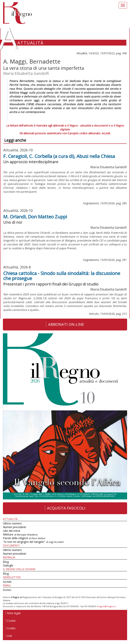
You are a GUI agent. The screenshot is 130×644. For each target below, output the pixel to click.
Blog (6, 562)
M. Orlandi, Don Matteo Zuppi (35, 217)
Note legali (13, 613)
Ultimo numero (12, 523)
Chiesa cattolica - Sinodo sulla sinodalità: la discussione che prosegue (62, 276)
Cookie (11, 621)
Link (9, 636)
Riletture (20, 534)
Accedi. (106, 133)
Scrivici (7, 590)
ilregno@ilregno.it (106, 606)
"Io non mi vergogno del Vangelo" (33, 542)
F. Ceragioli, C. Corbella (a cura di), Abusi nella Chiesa (59, 156)
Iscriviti (7, 582)
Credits (11, 628)
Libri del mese (12, 531)
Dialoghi (8, 565)
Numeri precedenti (14, 527)
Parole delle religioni (24, 538)
